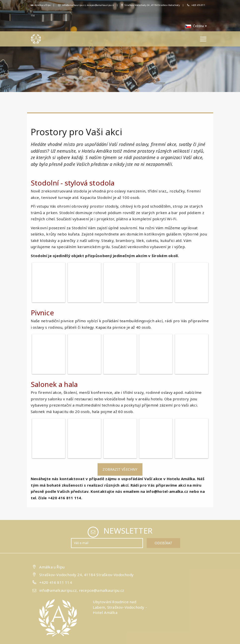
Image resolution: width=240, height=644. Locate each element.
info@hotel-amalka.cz (167, 491)
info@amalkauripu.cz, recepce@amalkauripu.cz (86, 5)
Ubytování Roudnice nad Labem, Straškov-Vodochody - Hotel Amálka (120, 607)
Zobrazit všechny (120, 469)
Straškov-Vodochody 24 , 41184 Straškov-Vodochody (151, 5)
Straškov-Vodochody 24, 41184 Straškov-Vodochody (86, 575)
